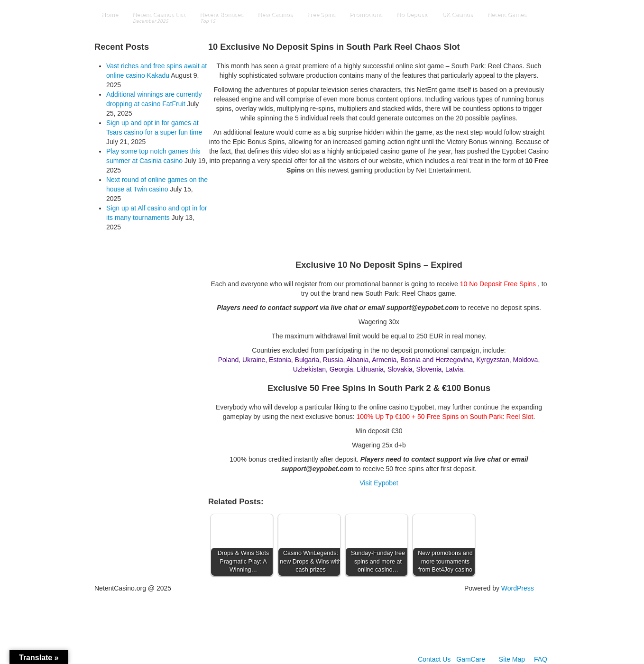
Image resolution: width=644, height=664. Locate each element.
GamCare (471, 659)
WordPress (518, 588)
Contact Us (434, 659)
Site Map (512, 659)
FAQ (541, 659)
